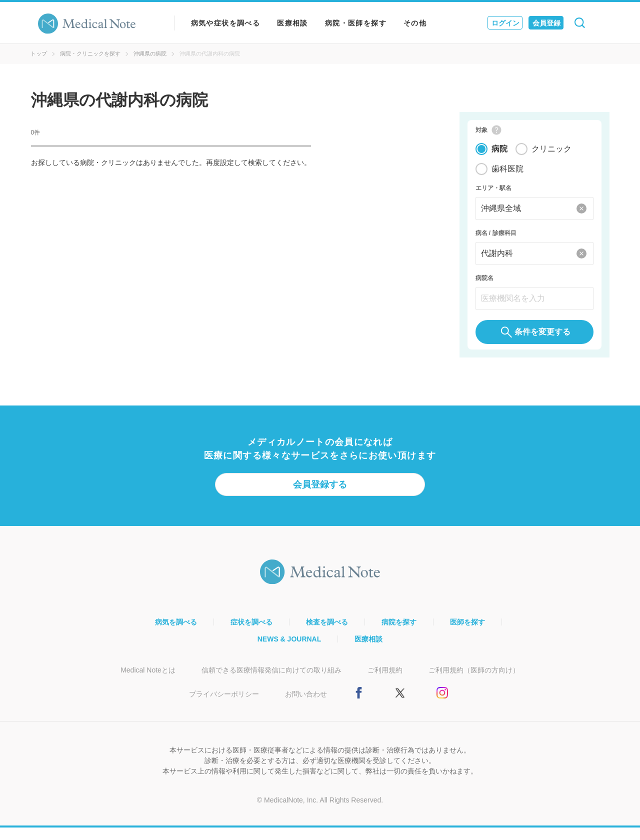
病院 (499, 155)
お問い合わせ (306, 706)
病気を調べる (176, 634)
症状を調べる (251, 634)
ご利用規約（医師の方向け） (474, 682)
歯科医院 (507, 175)
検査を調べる (327, 634)
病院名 (484, 284)
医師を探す (467, 634)
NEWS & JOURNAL (289, 651)
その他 (415, 23)
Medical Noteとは (148, 682)
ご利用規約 (385, 682)
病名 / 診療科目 (496, 239)
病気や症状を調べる (226, 23)
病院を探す (399, 634)
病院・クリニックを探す (90, 53)
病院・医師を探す (356, 23)
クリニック (551, 155)
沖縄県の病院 (150, 53)
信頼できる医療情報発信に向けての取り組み (271, 682)
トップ (39, 53)
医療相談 (292, 23)
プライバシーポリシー (224, 706)
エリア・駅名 (493, 194)
